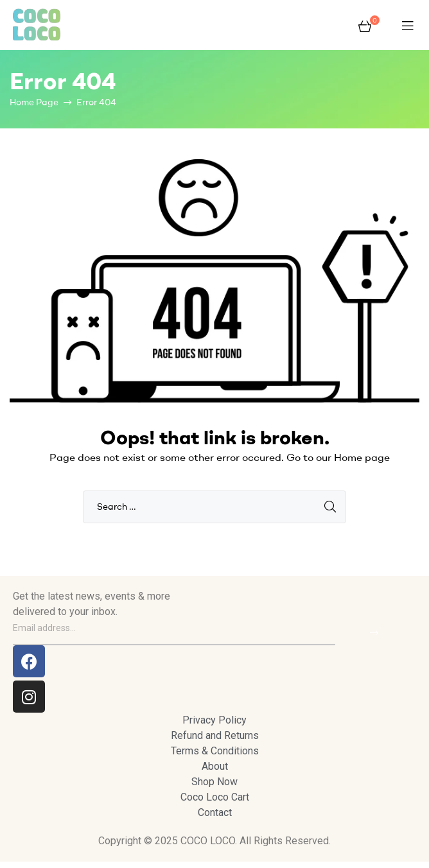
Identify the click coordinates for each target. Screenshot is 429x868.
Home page (362, 457)
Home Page (34, 102)
